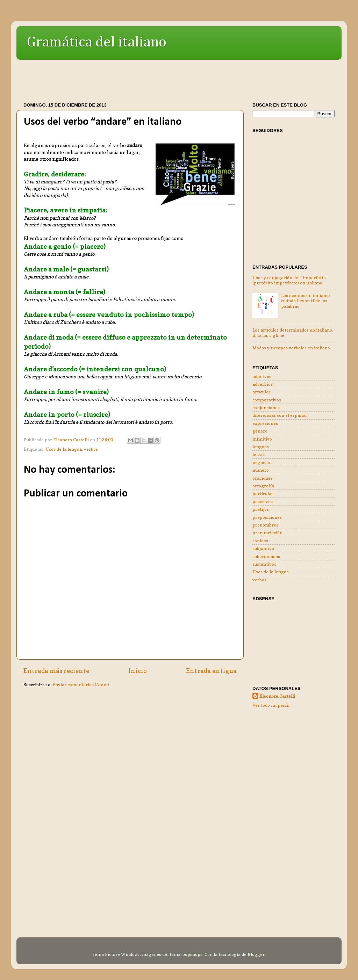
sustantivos (264, 564)
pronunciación (267, 533)
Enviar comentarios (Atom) (81, 685)
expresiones (265, 423)
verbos (91, 449)
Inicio (138, 671)
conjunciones (266, 408)
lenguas (261, 447)
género (260, 431)
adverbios (263, 384)
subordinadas (266, 556)
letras (259, 454)
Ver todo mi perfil (271, 705)
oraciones (263, 478)
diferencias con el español (280, 415)
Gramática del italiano (97, 42)
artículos (262, 392)
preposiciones (267, 517)
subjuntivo (263, 548)
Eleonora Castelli (277, 696)
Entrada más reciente (56, 671)
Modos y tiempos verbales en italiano (291, 348)
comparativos (267, 400)
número (261, 470)
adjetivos (262, 376)
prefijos (261, 509)
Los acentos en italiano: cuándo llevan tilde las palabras (305, 301)
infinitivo (262, 439)
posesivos (263, 502)
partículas (263, 493)
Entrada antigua (211, 671)
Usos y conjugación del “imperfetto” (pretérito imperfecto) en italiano (290, 280)
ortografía (263, 486)
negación (262, 462)
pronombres (265, 525)
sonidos (260, 541)
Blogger (256, 954)
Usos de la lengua (64, 449)
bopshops (192, 954)
